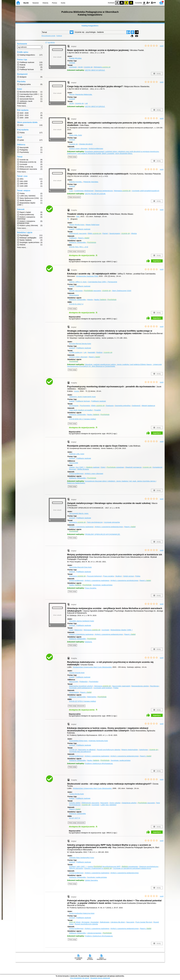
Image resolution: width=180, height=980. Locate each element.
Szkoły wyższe (129, 576)
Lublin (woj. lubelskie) (109, 805)
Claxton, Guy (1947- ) (77, 467)
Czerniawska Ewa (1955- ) (103, 282)
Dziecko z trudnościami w (98, 868)
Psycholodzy (94, 682)
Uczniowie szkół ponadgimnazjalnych (146, 191)
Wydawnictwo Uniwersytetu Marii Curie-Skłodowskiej (92, 667)
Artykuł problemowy (96, 149)
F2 (153, 3)
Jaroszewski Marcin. (79, 513)
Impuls (76, 391)
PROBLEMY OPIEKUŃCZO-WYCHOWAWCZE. (103, 534)
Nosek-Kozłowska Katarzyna (82, 913)
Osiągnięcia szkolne (129, 803)
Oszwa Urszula (77, 673)
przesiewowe (130, 867)
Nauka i (100, 300)
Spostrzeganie (115, 233)
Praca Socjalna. (91, 588)
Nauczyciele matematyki (121, 686)
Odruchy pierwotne (76, 868)
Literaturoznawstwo (94, 933)
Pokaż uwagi (72, 157)
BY (131, 3)
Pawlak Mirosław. (75, 58)
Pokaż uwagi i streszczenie (77, 251)
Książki (72, 229)
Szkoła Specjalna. (91, 880)
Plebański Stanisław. (91, 182)
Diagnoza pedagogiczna (104, 191)
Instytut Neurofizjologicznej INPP (104, 867)
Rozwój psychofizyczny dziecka (109, 750)
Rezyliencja (154, 686)
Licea (71, 630)
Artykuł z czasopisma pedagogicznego (109, 527)
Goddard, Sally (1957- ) (78, 867)
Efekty (94, 233)
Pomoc (55, 3)
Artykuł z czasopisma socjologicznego (124, 580)
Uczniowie (73, 67)
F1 (148, 3)
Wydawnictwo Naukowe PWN (87, 276)
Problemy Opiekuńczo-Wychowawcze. (99, 764)
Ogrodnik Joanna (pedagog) (82, 621)
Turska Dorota (76, 794)
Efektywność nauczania (78, 233)
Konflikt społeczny (76, 352)
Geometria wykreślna (123, 406)
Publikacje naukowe (83, 229)
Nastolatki (91, 352)
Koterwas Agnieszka (98, 741)
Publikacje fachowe (83, 401)
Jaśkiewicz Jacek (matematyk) (82, 397)
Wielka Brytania (83, 469)
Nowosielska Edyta (78, 741)
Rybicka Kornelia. (76, 182)
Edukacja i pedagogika (77, 242)
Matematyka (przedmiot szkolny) (81, 686)
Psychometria (85, 406)
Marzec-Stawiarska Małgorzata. (81, 94)
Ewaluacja (110, 406)
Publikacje (73, 238)
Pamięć (105, 233)
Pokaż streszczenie (74, 197)
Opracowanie (74, 295)
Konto (63, 3)
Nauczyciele (74, 463)
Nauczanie (104, 803)
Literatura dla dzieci (118, 922)
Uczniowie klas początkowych (80, 752)
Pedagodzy (84, 682)
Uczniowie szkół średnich (103, 688)
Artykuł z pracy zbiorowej (78, 149)
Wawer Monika (77, 225)
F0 (144, 3)
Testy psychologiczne (95, 522)
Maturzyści (78, 630)
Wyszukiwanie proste (48, 36)
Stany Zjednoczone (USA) (122, 291)
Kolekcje (59, 36)
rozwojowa (115, 467)
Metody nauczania (76, 291)
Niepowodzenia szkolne (140, 686)
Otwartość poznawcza (133, 467)
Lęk (86, 103)
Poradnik (98, 410)
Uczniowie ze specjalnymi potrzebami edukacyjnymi (132, 868)
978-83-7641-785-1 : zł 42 (79, 247)
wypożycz (157, 261)
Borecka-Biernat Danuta (80, 344)
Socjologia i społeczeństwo (103, 585)
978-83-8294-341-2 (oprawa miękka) (83, 419)
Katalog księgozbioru (90, 26)
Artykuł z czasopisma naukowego (81, 527)
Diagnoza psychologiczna (149, 867)
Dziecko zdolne (75, 803)
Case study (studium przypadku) (81, 410)
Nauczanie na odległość (87, 750)
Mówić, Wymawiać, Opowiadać (84, 922)
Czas (71, 191)
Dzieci (103, 467)
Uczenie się (88, 67)
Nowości (36, 3)
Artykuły (72, 63)
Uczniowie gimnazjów (112, 522)
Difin (78, 216)
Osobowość (136, 406)
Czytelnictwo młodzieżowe (84, 191)
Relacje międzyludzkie (130, 750)
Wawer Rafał (93, 225)
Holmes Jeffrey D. (78, 282)
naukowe (93, 467)
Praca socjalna (108, 576)
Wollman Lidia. (77, 454)
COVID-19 (73, 750)
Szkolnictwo (144, 750)
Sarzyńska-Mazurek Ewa (80, 567)
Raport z (84, 238)
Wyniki (26, 3)
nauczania (92, 291)
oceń (162, 46)
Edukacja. (89, 642)
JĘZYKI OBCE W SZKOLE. (95, 70)
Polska (138, 576)
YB (126, 3)
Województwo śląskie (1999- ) (122, 630)
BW (122, 3)
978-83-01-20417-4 (76, 304)
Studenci (119, 576)
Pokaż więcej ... (22, 106)
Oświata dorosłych (86, 144)
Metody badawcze (148, 406)
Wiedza (134, 233)
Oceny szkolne (115, 803)
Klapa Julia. (76, 135)
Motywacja (102, 67)
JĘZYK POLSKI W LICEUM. (95, 194)
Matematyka (92, 697)
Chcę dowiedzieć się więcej (80, 978)
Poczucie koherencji (94, 576)
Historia (45, 3)
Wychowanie (74, 406)
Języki (80, 67)
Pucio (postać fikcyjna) (144, 922)
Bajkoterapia (105, 922)
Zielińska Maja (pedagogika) (82, 858)
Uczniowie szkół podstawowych (81, 688)
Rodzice (99, 352)
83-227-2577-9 (75, 818)
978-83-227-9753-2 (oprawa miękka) (83, 701)
